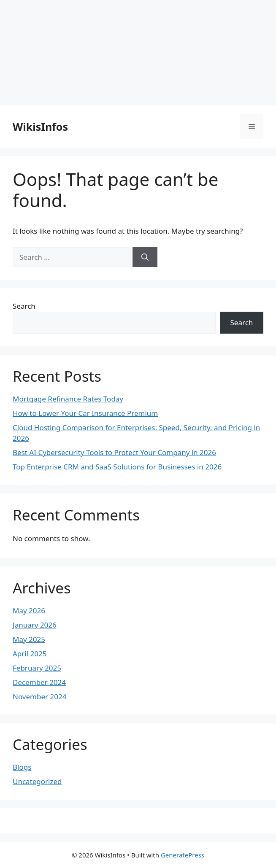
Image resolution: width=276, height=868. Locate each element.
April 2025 (30, 654)
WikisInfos (40, 127)
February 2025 (37, 668)
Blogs (22, 767)
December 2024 (39, 682)
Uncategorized (37, 781)
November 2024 (39, 697)
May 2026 (29, 611)
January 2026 (35, 625)
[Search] (145, 257)
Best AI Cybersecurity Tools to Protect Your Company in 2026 (114, 452)
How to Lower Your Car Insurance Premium (85, 413)
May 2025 (29, 639)
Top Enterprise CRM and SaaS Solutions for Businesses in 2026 (117, 467)
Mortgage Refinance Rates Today (68, 399)
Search (24, 306)
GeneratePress (183, 855)
